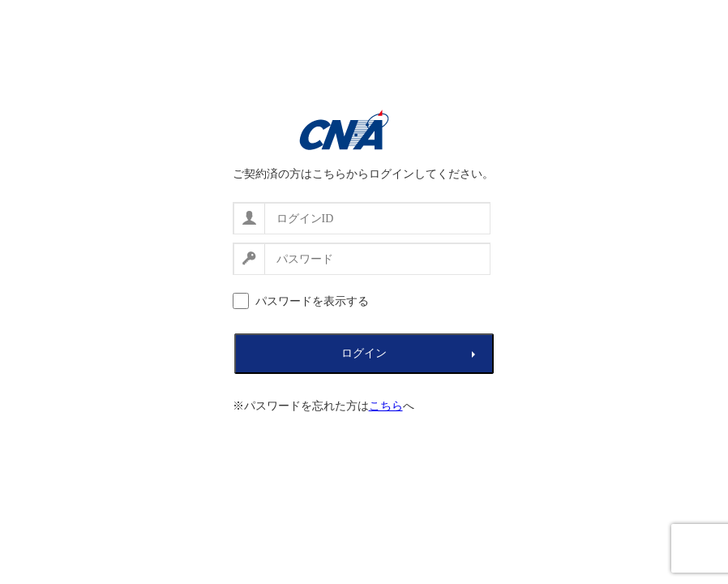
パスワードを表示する (312, 301)
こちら (386, 406)
